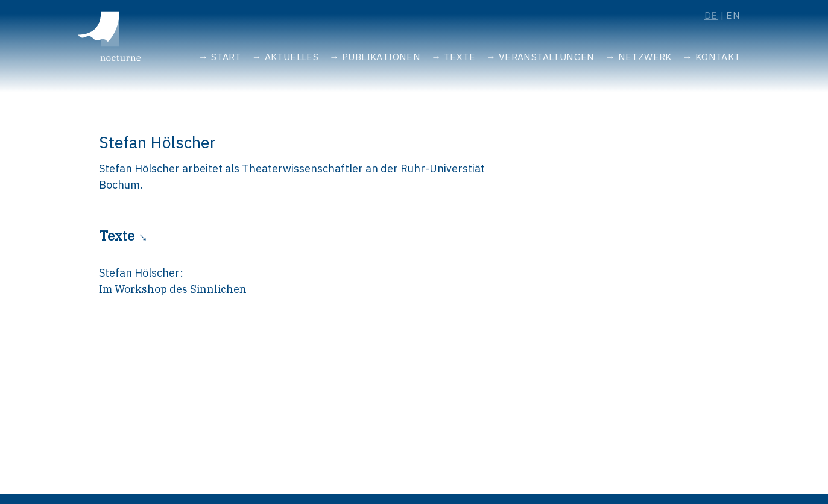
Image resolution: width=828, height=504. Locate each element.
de (711, 15)
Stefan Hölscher (139, 273)
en (733, 15)
